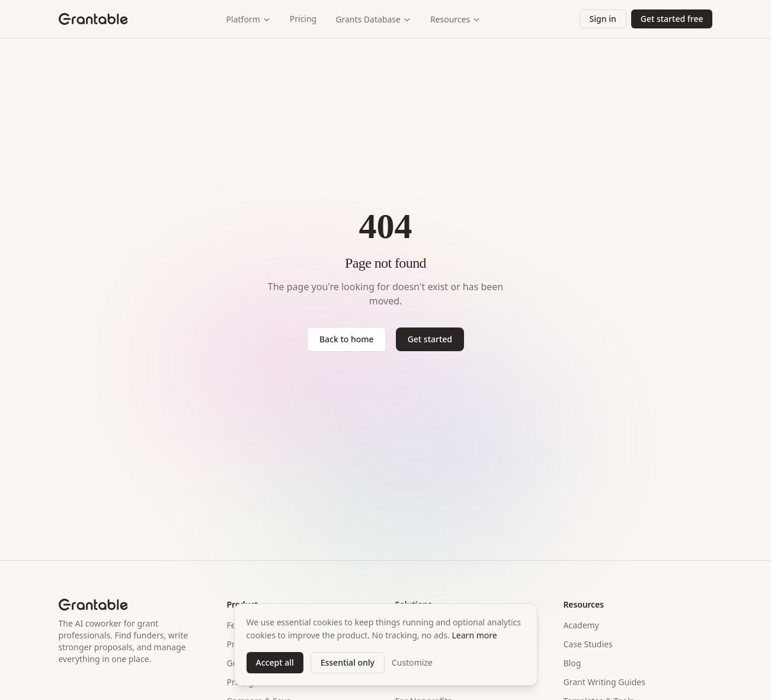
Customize (412, 662)
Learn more (475, 635)
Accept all (275, 662)
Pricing (303, 19)
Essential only (348, 662)
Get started (430, 339)
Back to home (347, 339)
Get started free (672, 19)
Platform (249, 19)
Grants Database (373, 19)
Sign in (603, 19)
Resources (455, 19)
